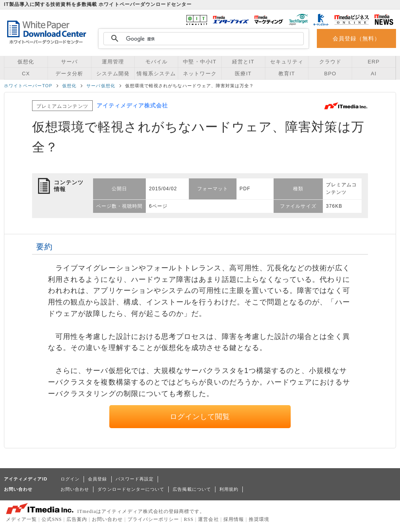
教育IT (287, 74)
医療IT (243, 74)
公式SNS (52, 519)
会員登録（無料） (357, 38)
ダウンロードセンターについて (131, 489)
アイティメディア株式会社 (132, 105)
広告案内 (77, 519)
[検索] (202, 39)
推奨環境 (259, 519)
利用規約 (229, 489)
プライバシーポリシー (153, 519)
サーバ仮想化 (101, 86)
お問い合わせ (75, 489)
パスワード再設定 (135, 479)
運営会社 (208, 519)
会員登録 (97, 479)
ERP (374, 62)
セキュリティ (287, 62)
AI (373, 74)
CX (26, 74)
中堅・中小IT (200, 62)
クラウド (330, 62)
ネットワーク (200, 74)
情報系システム (156, 74)
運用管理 (113, 62)
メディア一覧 (21, 519)
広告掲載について (192, 489)
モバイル (156, 62)
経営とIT (243, 62)
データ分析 (69, 74)
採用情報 (234, 519)
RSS (189, 519)
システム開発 (113, 74)
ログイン (70, 479)
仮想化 (26, 62)
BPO (330, 74)
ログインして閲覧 (200, 417)
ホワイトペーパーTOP (28, 86)
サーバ (69, 62)
